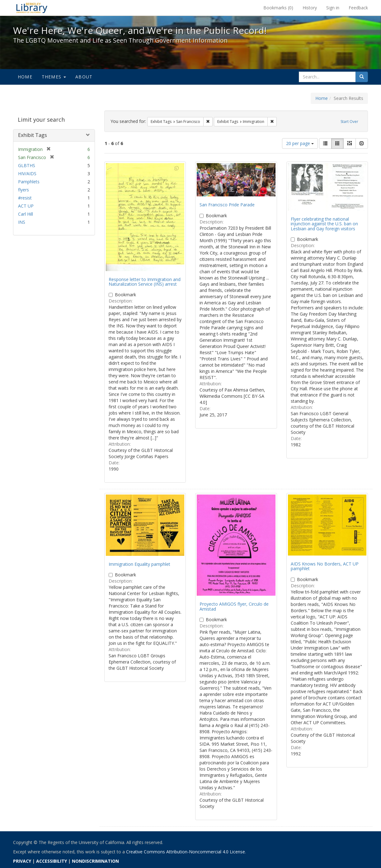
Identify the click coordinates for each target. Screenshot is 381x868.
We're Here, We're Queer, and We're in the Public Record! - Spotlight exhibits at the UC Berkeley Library (32, 8)
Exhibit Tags (33, 135)
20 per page (300, 143)
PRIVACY (22, 861)
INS (22, 222)
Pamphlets (29, 182)
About (84, 77)
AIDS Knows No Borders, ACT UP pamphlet (325, 566)
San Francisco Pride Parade (227, 205)
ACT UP (26, 206)
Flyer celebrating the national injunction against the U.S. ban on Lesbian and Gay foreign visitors (324, 224)
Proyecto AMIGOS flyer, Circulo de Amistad (234, 606)
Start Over (349, 122)
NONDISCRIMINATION (95, 861)
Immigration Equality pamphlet (139, 564)
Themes (54, 77)
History (310, 8)
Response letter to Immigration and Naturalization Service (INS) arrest (145, 282)
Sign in (333, 8)
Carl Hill (26, 214)
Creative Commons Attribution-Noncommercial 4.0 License (186, 852)
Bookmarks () (278, 8)
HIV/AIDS (27, 174)
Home (25, 77)
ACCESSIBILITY (52, 861)
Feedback (358, 8)
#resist (25, 198)
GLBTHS (27, 165)
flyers (24, 190)
